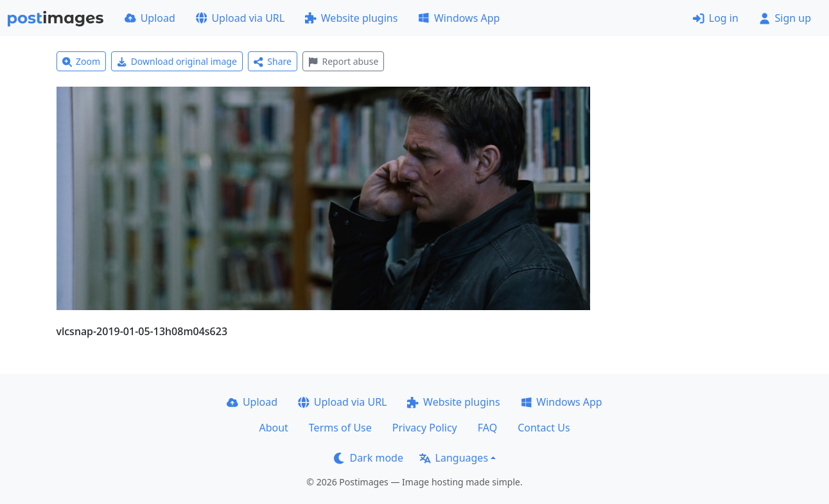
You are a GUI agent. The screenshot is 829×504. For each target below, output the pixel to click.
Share (273, 61)
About (273, 428)
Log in (716, 18)
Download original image (177, 61)
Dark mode (369, 458)
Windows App (459, 18)
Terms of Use (340, 428)
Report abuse (343, 61)
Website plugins (351, 18)
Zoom (82, 61)
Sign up (785, 18)
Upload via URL (240, 18)
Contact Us (544, 428)
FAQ (487, 428)
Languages (454, 458)
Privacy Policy (425, 428)
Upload (150, 18)
